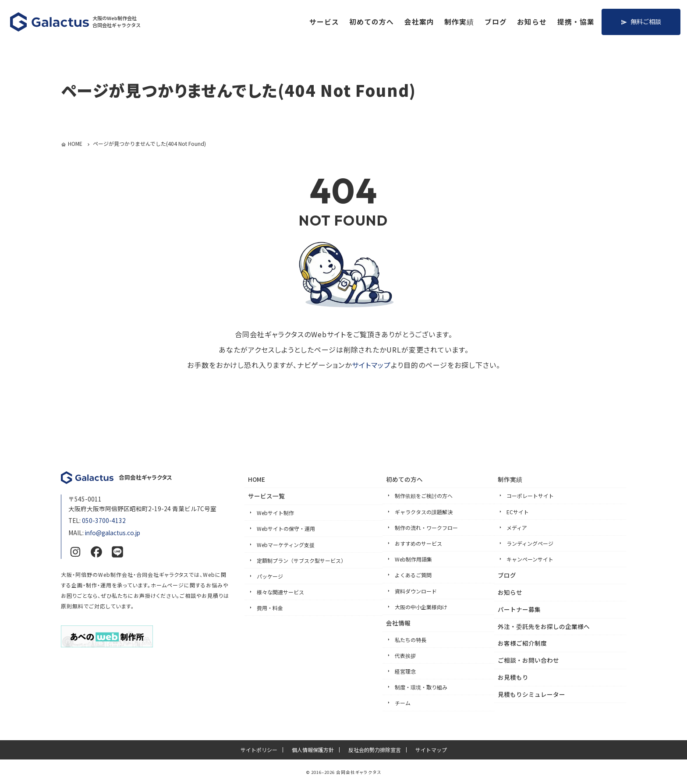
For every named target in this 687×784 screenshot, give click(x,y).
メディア (517, 528)
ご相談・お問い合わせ (528, 660)
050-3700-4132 (104, 520)
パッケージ (270, 576)
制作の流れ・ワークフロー (426, 528)
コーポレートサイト (530, 496)
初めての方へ (372, 22)
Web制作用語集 (413, 559)
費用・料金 (270, 608)
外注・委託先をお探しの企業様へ (544, 626)
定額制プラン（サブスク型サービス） (301, 560)
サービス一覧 (266, 496)
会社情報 (398, 623)
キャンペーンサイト (530, 559)
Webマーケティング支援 (286, 545)
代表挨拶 (405, 655)
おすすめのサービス (418, 543)
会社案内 (419, 22)
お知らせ (532, 22)
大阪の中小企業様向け (421, 607)
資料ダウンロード (416, 591)
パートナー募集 (519, 609)
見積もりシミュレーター (531, 694)
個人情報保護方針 (313, 750)
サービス (324, 22)
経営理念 (405, 671)
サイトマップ (371, 365)
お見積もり (513, 677)
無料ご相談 (646, 21)
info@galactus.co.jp (113, 533)
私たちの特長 (411, 640)
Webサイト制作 (275, 513)
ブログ (496, 22)
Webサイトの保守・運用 (286, 528)
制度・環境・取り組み (421, 687)
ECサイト (518, 512)
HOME (257, 479)
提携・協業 (576, 22)
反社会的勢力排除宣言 (375, 750)
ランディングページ (530, 543)
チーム (403, 703)
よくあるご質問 (413, 575)
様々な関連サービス (280, 592)
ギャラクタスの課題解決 (424, 512)
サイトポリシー (259, 750)
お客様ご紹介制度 (522, 643)
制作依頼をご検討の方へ (424, 496)
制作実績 (459, 22)
